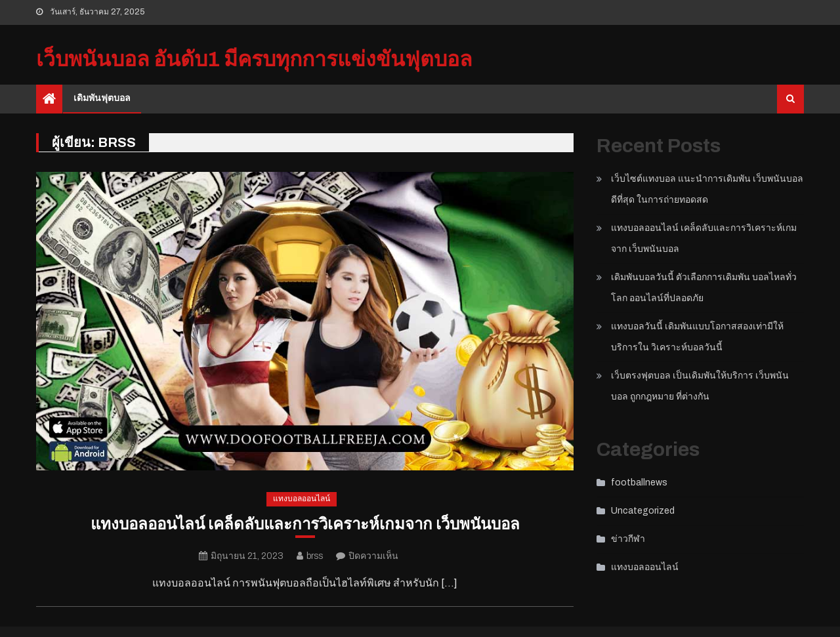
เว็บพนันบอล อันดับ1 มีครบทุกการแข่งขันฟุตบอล (254, 59)
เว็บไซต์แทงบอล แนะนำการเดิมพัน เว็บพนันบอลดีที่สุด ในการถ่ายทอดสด (707, 189)
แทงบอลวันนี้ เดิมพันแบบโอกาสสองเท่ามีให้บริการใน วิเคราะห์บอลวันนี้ (697, 337)
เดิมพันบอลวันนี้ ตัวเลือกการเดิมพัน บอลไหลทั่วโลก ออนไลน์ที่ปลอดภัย (704, 288)
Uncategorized (643, 511)
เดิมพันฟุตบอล (102, 98)
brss (315, 556)
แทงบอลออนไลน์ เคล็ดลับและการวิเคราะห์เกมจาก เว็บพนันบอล (305, 524)
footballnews (639, 483)
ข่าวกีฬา (628, 539)
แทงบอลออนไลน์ (302, 499)
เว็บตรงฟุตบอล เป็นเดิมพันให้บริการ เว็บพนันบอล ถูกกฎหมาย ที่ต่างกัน (700, 386)
